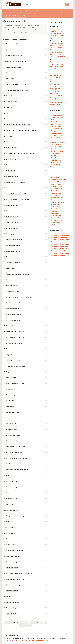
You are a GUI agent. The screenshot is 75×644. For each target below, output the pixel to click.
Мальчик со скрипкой (13, 320)
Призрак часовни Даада (14, 240)
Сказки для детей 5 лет (57, 50)
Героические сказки (56, 71)
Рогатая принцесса (12, 602)
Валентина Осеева (57, 218)
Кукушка (9, 493)
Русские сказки (10, 11)
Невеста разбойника (13, 556)
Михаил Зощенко (57, 147)
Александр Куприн (57, 198)
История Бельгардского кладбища (18, 199)
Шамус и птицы (11, 159)
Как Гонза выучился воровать (16, 453)
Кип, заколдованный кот (14, 303)
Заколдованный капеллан (15, 441)
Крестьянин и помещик (14, 314)
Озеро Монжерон (12, 222)
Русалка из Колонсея (13, 73)
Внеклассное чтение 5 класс (60, 244)
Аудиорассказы (52, 11)
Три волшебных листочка (15, 360)
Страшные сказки (55, 75)
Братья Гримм (56, 156)
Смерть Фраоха (11, 96)
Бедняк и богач (11, 378)
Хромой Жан (10, 257)
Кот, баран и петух (12, 481)
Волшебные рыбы (12, 395)
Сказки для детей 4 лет (57, 48)
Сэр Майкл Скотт (12, 102)
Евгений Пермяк (56, 124)
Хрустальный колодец (13, 263)
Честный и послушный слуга (16, 366)
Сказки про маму (55, 89)
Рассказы (16, 15)
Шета (8, 280)
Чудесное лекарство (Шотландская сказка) (20, 153)
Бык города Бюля (12, 176)
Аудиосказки (41, 11)
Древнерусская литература (58, 102)
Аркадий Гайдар (56, 182)
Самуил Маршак (56, 122)
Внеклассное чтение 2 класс (60, 237)
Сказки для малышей (56, 43)
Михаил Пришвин (57, 129)
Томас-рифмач (11, 119)
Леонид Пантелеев (57, 209)
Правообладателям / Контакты (21, 640)
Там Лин (9, 107)
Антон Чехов (55, 177)
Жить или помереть (13, 291)
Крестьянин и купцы (13, 487)
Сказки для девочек (56, 95)
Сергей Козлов (56, 153)
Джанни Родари (56, 162)
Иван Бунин (55, 213)
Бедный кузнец (11, 372)
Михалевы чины (12, 533)
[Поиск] (44, 4)
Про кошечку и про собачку (15, 579)
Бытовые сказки (55, 29)
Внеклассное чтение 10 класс (60, 255)
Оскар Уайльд (56, 158)
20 (34, 623)
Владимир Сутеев (57, 135)
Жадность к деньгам (13, 435)
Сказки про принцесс (56, 98)
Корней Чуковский (57, 117)
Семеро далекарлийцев (14, 343)
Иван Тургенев (56, 207)
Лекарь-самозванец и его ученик (17, 516)
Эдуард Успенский (57, 131)
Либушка (9, 522)
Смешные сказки (55, 73)
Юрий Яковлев (56, 222)
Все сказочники (55, 167)
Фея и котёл (10, 136)
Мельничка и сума (12, 527)
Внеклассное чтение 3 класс (60, 240)
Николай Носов (56, 144)
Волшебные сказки (56, 31)
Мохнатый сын (11, 545)
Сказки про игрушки (56, 91)
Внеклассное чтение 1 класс (60, 235)
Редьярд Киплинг (57, 160)
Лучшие (8, 15)
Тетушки (9, 355)
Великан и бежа (11, 286)
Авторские (21, 11)
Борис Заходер (56, 138)
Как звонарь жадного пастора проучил (19, 297)
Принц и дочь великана (14, 56)
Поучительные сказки (57, 80)
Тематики (62, 11)
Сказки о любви (55, 77)
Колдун (9, 476)
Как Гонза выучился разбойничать (18, 458)
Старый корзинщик (13, 349)
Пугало (9, 596)
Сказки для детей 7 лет (57, 54)
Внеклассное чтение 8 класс (60, 251)
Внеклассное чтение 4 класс (60, 242)
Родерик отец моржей (13, 67)
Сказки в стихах (55, 62)
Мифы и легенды (55, 104)
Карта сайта (8, 640)
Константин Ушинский (58, 142)
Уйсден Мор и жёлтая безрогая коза (18, 125)
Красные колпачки (12, 211)
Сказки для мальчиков (57, 93)
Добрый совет (11, 424)
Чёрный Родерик (12, 148)
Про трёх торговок (12, 591)
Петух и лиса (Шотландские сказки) (18, 44)
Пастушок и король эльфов (15, 332)
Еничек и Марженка (13, 429)
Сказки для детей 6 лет (57, 52)
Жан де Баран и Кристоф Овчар (17, 194)
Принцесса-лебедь (12, 568)
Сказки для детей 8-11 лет (58, 57)
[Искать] (67, 4)
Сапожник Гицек (12, 608)
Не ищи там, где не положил (16, 550)
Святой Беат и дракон (13, 251)
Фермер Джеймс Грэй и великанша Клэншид (21, 130)
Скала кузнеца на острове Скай (17, 84)
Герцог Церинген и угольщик (16, 182)
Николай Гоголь (56, 195)
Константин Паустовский (59, 180)
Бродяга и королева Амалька (16, 383)
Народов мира (30, 11)
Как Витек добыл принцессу (15, 447)
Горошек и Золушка (13, 412)
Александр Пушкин (57, 115)
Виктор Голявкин (56, 220)
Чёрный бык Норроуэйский (15, 142)
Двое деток (10, 418)
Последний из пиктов (13, 50)
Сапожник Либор (12, 614)
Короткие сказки (55, 38)
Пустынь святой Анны (14, 245)
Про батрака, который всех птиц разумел (20, 573)
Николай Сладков (57, 216)
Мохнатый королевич (13, 539)
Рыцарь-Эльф (11, 79)
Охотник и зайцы (12, 228)
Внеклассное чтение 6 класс (60, 246)
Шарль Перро (55, 165)
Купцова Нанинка (12, 510)
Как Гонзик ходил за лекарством (17, 470)
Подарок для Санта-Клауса (15, 337)
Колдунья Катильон (13, 205)
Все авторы (53, 225)
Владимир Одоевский (58, 151)
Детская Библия (55, 84)
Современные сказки (56, 36)
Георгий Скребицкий (58, 202)
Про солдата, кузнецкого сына (16, 585)
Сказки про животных (57, 66)
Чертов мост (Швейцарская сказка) (18, 274)
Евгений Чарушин (57, 200)
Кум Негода (10, 504)
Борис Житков (56, 149)
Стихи (23, 15)
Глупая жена (10, 406)
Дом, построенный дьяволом (16, 188)
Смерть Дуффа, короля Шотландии (18, 90)
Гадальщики (10, 401)
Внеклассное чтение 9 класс (60, 253)
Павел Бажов (55, 140)
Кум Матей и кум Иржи (14, 499)
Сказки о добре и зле (56, 64)
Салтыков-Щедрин (57, 133)
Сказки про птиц (55, 69)
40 (41, 623)
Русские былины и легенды (58, 100)
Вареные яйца (11, 389)
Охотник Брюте (11, 326)
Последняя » (27, 626)
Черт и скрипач (11, 268)
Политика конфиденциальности (39, 640)
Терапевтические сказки (57, 82)
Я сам (8, 165)
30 (38, 623)
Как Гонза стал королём (14, 464)
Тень (8, 113)
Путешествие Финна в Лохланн (16, 61)
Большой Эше (11, 171)
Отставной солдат (12, 562)
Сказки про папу (55, 87)
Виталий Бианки (56, 126)
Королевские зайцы (13, 309)
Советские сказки (55, 33)
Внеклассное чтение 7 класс (60, 249)
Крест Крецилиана (12, 217)
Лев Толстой (55, 120)
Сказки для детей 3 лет (57, 45)
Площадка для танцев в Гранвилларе (18, 234)
